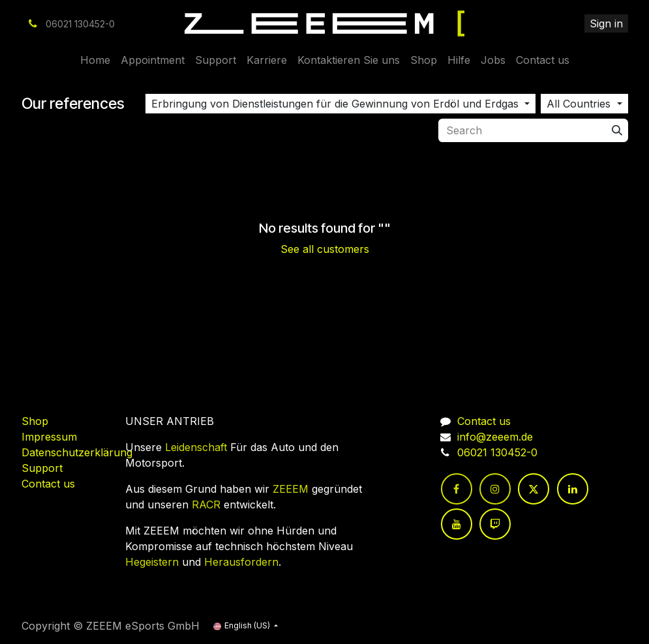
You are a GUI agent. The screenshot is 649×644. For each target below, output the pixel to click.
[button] (340, 104)
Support (42, 468)
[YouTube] (457, 524)
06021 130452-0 (497, 452)
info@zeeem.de (495, 437)
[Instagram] (495, 489)
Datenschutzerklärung (77, 452)
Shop (35, 421)
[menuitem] (95, 60)
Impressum (49, 437)
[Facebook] (457, 489)
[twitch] (495, 524)
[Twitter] (534, 489)
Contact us (48, 484)
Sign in (606, 23)
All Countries (579, 104)
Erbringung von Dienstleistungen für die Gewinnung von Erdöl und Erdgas (335, 104)
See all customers (325, 249)
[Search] (617, 130)
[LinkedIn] (573, 489)
